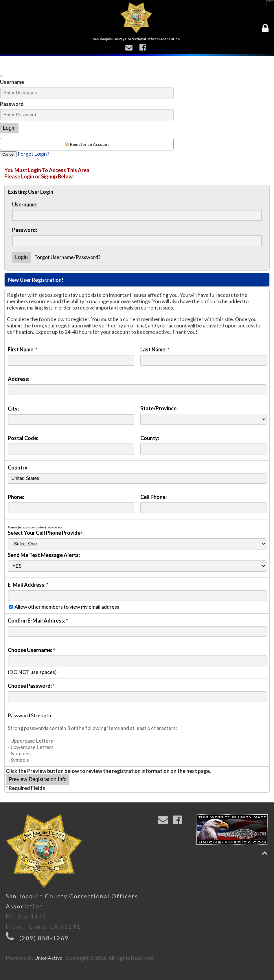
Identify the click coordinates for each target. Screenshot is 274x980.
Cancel (8, 154)
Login (9, 128)
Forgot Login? (33, 154)
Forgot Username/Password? (67, 257)
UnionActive (48, 958)
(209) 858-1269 (44, 938)
